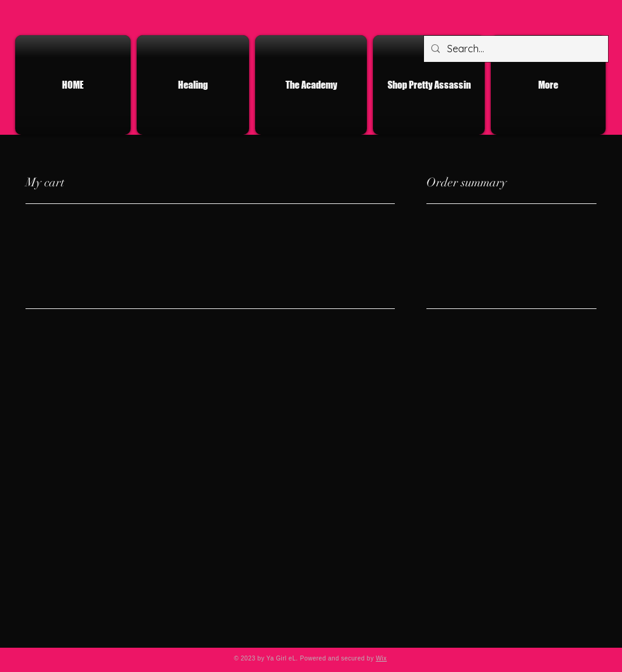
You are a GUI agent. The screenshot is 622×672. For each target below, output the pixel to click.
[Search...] (515, 49)
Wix (381, 658)
